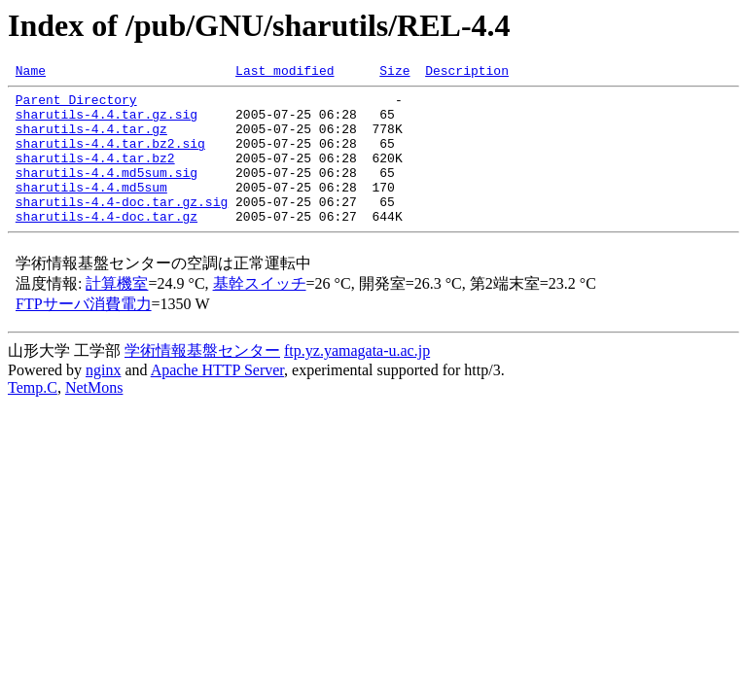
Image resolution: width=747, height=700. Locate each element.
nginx (103, 399)
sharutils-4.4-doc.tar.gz (107, 245)
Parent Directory (76, 105)
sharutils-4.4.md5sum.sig (107, 192)
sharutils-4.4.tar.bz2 (95, 175)
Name (31, 73)
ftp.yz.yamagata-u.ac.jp (357, 380)
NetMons (94, 417)
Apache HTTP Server (217, 399)
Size (394, 73)
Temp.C (33, 417)
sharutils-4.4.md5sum (91, 210)
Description (467, 73)
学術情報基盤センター (202, 380)
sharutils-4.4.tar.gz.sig (107, 122)
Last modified (285, 73)
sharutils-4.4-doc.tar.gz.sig (122, 227)
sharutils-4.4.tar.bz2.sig (110, 157)
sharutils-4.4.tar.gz (91, 140)
